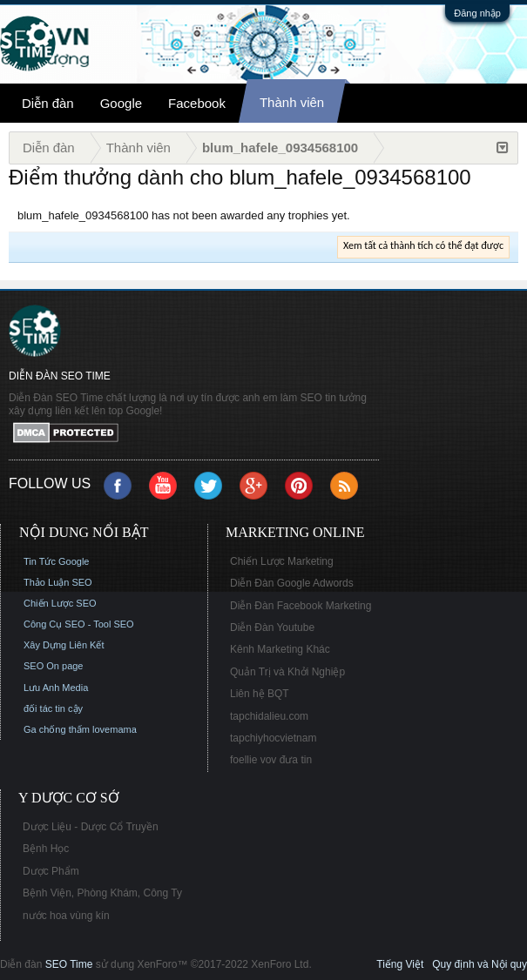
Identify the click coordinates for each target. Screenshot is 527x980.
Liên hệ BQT (260, 694)
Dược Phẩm (51, 871)
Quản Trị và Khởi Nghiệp (287, 672)
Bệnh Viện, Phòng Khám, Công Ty (102, 893)
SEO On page (54, 666)
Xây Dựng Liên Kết (64, 645)
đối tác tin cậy (53, 708)
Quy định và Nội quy (480, 964)
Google (121, 103)
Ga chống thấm (57, 729)
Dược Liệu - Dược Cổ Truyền (91, 827)
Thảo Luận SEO (58, 582)
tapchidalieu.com (269, 716)
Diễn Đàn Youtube (272, 628)
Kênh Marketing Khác (280, 649)
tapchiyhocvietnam (273, 738)
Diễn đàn (48, 103)
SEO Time (69, 964)
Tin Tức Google (56, 561)
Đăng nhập (477, 13)
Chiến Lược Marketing (282, 561)
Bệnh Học (46, 849)
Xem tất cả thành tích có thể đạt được (423, 245)
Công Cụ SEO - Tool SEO (79, 624)
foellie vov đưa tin (271, 760)
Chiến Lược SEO (60, 603)
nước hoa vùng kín (66, 916)
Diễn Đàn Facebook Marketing (301, 606)
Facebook (197, 103)
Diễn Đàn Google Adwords (292, 583)
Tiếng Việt (400, 964)
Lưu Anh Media (56, 688)
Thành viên (292, 102)
